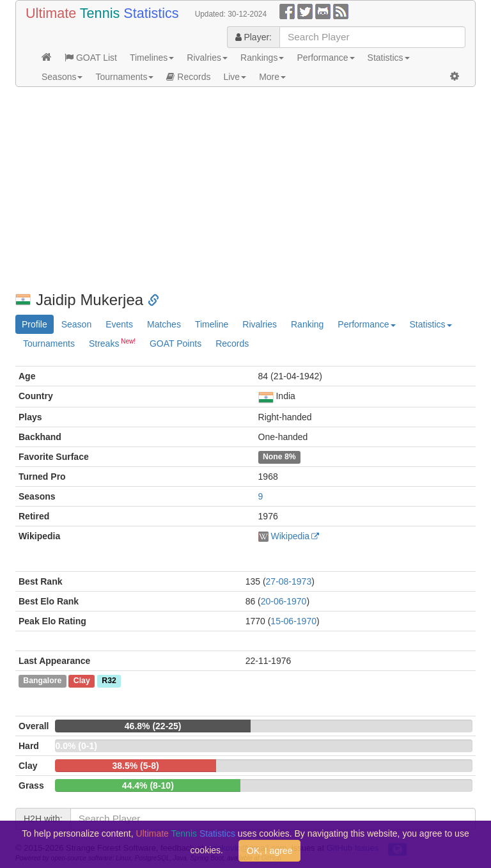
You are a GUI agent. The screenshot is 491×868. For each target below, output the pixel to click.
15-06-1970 (293, 621)
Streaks (112, 343)
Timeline (212, 324)
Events (119, 324)
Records (188, 77)
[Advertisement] (245, 189)
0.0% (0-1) (76, 746)
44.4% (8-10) (148, 785)
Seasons (62, 77)
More (272, 77)
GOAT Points (175, 343)
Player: (253, 37)
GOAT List (91, 58)
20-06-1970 (284, 601)
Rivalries (207, 58)
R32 (109, 681)
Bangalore (42, 681)
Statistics (389, 58)
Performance (325, 58)
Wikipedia (290, 536)
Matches (164, 324)
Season (76, 324)
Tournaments (124, 77)
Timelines (152, 58)
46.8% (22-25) (153, 726)
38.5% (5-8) (136, 766)
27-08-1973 (289, 581)
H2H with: (43, 819)
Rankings (262, 58)
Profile (35, 324)
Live (235, 77)
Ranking (307, 324)
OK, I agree (270, 851)
